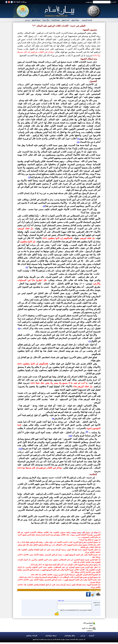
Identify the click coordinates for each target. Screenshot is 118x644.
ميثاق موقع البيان (70, 636)
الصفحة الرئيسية (87, 20)
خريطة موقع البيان (51, 636)
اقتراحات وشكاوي (32, 636)
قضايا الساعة (56, 20)
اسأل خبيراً (46, 20)
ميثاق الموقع (75, 20)
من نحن (28, 20)
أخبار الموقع (66, 20)
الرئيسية (91, 636)
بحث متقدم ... (89, 2)
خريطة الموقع (36, 20)
